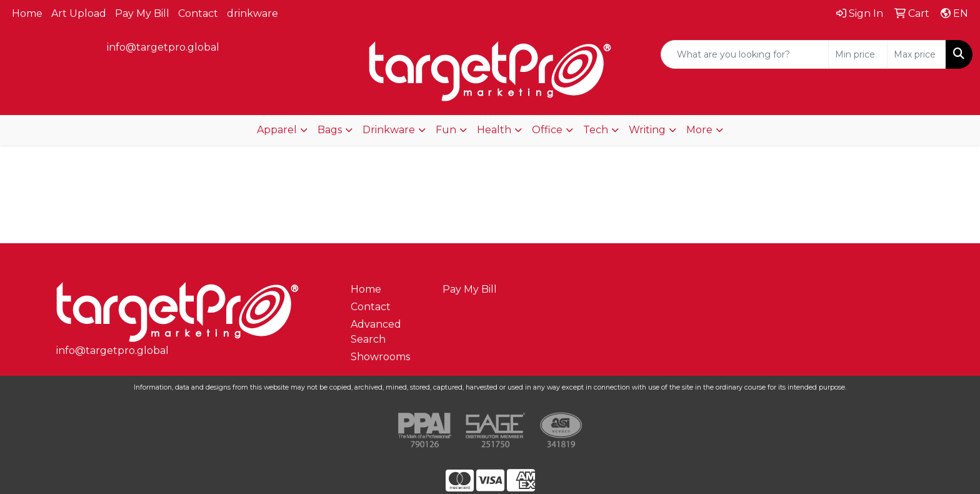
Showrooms (380, 357)
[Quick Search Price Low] (858, 54)
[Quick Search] (745, 54)
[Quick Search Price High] (917, 54)
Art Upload (79, 13)
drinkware (252, 13)
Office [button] (547, 130)
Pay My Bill (142, 13)
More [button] (699, 130)
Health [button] (494, 130)
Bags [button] (330, 130)
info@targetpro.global (163, 47)
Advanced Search (376, 332)
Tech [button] (596, 130)
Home (27, 13)
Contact (198, 13)
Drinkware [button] (389, 130)
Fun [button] (446, 130)
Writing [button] (647, 130)
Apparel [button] (277, 130)
